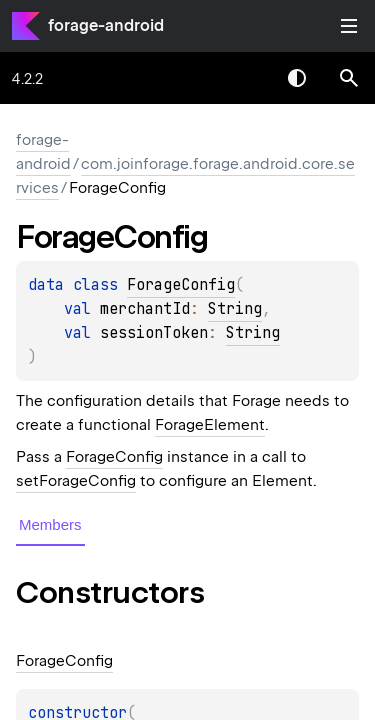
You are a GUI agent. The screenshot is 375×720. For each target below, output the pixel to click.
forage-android (106, 25)
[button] (349, 78)
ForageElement (210, 425)
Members (50, 524)
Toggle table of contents (349, 26)
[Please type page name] (349, 78)
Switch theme (297, 78)
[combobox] (245, 78)
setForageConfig (76, 481)
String (235, 309)
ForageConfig (181, 285)
